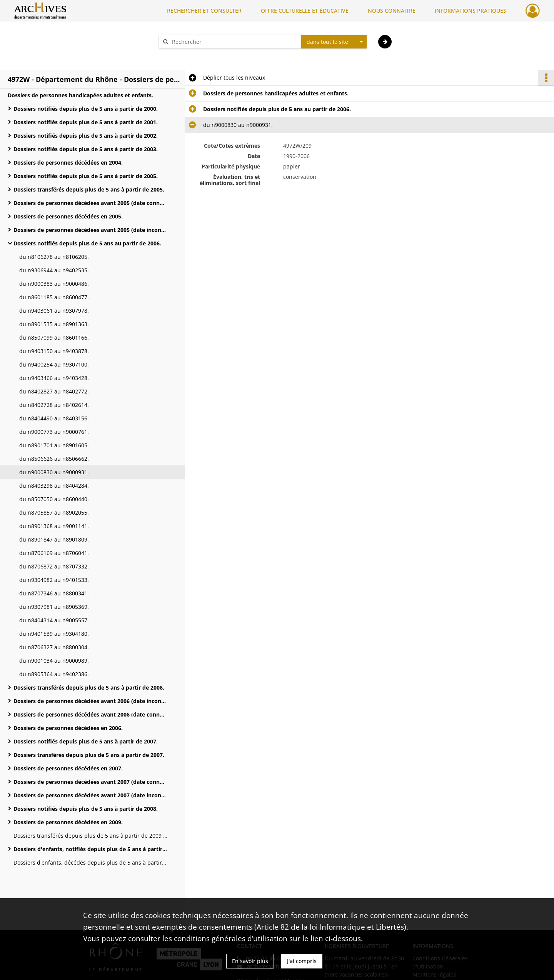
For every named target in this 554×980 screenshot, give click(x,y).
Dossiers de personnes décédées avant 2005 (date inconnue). (90, 230)
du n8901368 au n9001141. (54, 526)
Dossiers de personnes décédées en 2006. (68, 728)
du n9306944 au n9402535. (54, 270)
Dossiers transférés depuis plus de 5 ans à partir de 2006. (89, 687)
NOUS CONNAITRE (392, 11)
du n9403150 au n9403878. (54, 351)
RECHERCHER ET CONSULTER (204, 11)
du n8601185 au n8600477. (54, 297)
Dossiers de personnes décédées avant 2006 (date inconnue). (90, 701)
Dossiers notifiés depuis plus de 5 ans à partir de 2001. (86, 122)
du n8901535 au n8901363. (54, 324)
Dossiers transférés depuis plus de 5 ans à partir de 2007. (89, 755)
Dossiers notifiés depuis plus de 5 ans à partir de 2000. (86, 109)
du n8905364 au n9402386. (54, 674)
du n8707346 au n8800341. (54, 593)
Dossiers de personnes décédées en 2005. (68, 216)
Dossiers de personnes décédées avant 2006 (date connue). (90, 714)
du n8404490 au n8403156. (54, 418)
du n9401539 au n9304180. (54, 634)
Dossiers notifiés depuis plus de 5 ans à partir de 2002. (86, 136)
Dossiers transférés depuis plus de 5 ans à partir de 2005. (89, 189)
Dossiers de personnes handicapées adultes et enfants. (80, 95)
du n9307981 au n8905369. (54, 607)
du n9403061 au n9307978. (54, 311)
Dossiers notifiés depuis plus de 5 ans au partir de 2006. (87, 243)
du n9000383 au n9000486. (54, 284)
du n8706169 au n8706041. (54, 553)
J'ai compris (302, 961)
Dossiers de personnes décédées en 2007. (68, 768)
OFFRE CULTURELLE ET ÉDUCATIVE (305, 11)
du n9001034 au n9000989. (54, 661)
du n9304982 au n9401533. (54, 580)
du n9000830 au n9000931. (54, 472)
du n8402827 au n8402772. (54, 391)
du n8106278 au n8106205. (54, 257)
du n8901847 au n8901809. (54, 539)
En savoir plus (250, 961)
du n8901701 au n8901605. (54, 445)
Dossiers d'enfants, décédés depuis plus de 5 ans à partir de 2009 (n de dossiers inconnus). (90, 862)
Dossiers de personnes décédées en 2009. (68, 822)
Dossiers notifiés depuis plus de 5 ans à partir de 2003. (86, 149)
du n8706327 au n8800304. (54, 647)
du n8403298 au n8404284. (54, 486)
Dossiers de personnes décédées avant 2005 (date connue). (90, 203)
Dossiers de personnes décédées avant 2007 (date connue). (90, 782)
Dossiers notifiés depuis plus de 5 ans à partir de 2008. (86, 809)
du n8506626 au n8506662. (54, 459)
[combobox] (334, 42)
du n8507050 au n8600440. (54, 499)
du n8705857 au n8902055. (54, 512)
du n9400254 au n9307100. (54, 364)
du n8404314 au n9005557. (54, 620)
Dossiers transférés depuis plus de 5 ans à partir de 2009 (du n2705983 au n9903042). (90, 836)
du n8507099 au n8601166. (54, 337)
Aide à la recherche (189, 55)
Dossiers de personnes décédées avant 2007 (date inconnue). (90, 795)
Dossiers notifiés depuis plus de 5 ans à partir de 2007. (86, 741)
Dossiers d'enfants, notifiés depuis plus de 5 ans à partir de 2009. (90, 849)
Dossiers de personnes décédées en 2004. (68, 162)
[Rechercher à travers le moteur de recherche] (234, 42)
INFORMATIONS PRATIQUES (471, 11)
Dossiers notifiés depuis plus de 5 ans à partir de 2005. (86, 176)
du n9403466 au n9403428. (54, 378)
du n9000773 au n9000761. (54, 432)
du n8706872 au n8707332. (54, 566)
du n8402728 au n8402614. (54, 405)
